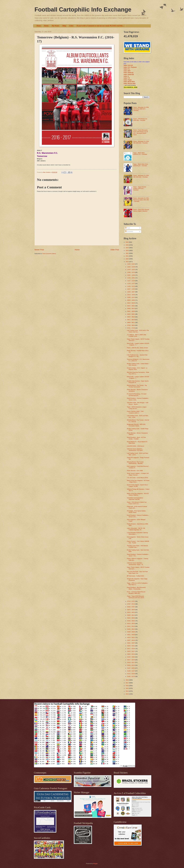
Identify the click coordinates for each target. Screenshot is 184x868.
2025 (127, 245)
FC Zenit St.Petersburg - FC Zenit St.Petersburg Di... (137, 395)
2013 (127, 694)
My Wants (56, 26)
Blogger (95, 864)
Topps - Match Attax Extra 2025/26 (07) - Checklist (141, 165)
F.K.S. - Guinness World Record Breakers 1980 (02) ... (136, 593)
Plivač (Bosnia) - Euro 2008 (135, 471)
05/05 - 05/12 (131, 629)
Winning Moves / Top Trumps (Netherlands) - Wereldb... (135, 463)
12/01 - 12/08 (131, 275)
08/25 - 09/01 (131, 314)
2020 (127, 259)
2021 (127, 256)
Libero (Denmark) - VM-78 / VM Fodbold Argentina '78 (136, 529)
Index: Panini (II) (129, 74)
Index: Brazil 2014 (129, 82)
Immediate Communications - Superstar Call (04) (135, 499)
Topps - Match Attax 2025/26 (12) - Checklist (140, 154)
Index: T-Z (127, 78)
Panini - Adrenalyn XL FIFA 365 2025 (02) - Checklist (141, 176)
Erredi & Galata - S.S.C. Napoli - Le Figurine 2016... (137, 369)
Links (71, 26)
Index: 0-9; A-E (128, 65)
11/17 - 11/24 (131, 281)
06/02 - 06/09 (131, 618)
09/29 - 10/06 (131, 300)
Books (46, 26)
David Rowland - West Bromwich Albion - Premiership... (136, 588)
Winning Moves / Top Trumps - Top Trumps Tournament (137, 386)
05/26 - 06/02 (131, 621)
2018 (127, 680)
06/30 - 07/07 (131, 607)
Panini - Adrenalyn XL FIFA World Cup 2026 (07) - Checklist (141, 109)
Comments (129, 231)
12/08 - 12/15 (131, 272)
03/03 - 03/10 (131, 654)
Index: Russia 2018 (129, 83)
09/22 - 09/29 (131, 303)
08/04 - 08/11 (131, 322)
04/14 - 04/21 (131, 637)
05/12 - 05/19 (131, 626)
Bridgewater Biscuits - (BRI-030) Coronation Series (136, 425)
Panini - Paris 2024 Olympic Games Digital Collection (141, 210)
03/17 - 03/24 (131, 649)
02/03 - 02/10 (131, 665)
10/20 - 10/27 (131, 292)
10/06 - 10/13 (131, 297)
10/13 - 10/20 (131, 295)
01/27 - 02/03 (131, 668)
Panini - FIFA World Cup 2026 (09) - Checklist (140, 119)
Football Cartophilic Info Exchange (83, 10)
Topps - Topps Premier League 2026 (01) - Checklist (140, 188)
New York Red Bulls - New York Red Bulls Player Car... (137, 572)
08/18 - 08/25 (131, 317)
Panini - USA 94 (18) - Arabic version (138, 348)
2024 (127, 248)
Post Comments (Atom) (49, 254)
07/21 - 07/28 (131, 328)
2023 (127, 250)
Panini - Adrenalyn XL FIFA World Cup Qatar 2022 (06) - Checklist (141, 200)
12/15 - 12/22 (131, 270)
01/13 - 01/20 (131, 674)
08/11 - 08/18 (131, 320)
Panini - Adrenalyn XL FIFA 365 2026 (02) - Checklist (141, 142)
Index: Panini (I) (128, 73)
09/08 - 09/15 (131, 309)
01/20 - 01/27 (131, 671)
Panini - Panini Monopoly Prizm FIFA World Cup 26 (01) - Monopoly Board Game (140, 132)
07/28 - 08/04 (131, 325)
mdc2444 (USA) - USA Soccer (136, 446)
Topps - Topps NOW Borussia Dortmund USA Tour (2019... (136, 597)
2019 (127, 262)
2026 (127, 242)
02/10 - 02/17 (131, 662)
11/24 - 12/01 (131, 278)
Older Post (115, 250)
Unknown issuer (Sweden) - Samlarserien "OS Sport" (135, 450)
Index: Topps (128, 80)
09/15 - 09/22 (131, 306)
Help (64, 26)
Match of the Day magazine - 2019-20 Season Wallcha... (138, 494)
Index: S (126, 76)
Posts (127, 228)
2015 (127, 688)
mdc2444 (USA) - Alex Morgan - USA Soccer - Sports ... (138, 403)
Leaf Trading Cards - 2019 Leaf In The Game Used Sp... (138, 331)
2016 (127, 686)
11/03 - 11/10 (131, 286)
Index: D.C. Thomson (130, 67)
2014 (127, 691)
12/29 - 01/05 (131, 264)
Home (39, 26)
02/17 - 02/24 (131, 660)
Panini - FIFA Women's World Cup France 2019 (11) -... (137, 503)
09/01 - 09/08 (131, 311)
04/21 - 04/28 (131, 635)
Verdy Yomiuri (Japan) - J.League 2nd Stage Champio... (138, 474)
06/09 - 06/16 (131, 615)
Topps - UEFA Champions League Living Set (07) (137, 408)
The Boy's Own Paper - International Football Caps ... (137, 546)
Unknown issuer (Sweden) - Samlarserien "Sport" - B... (135, 564)
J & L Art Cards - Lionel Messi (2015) (138, 478)
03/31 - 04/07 (131, 643)
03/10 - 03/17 (131, 651)
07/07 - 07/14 (131, 604)
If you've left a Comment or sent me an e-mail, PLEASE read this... (100, 26)
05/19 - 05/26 (131, 623)
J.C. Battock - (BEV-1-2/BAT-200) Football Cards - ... (137, 335)
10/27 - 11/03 (131, 289)
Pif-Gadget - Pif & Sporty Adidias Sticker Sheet (136, 512)
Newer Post (39, 250)
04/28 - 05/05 (131, 632)
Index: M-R (127, 71)
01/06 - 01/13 (131, 676)
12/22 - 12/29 (131, 267)
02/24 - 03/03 (131, 657)
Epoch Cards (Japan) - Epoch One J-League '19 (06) (138, 486)
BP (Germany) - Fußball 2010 (135, 576)
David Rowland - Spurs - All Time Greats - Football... (136, 438)
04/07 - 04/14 (131, 640)
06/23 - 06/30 (131, 610)
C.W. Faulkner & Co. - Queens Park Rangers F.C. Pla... (137, 356)
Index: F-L (127, 69)
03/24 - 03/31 (131, 646)
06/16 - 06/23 (131, 612)
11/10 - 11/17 (131, 284)
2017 (127, 683)
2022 (127, 253)
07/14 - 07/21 (131, 601)
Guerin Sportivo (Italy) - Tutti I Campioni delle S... (135, 412)
